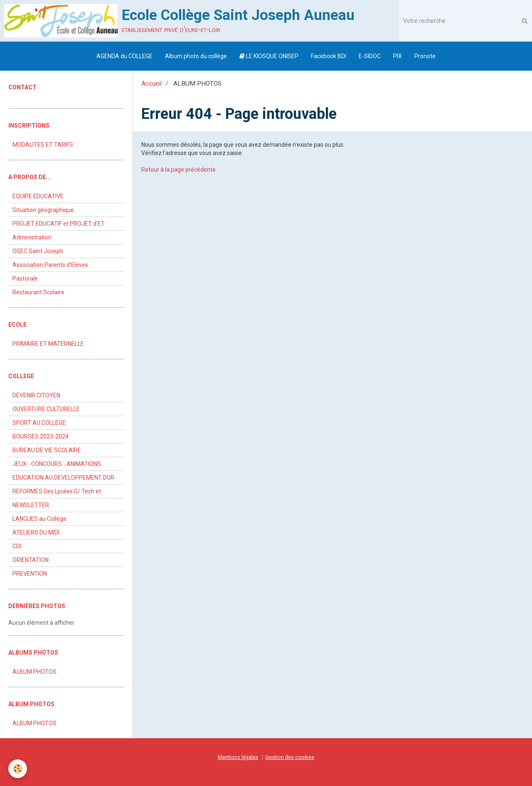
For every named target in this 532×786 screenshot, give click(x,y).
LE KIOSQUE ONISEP (269, 56)
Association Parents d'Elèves (50, 265)
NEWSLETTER (31, 505)
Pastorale (25, 278)
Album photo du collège (196, 56)
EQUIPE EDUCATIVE (38, 196)
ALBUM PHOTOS (34, 672)
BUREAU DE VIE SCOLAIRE (47, 450)
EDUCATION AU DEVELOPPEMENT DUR (63, 478)
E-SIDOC (370, 56)
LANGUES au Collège (39, 519)
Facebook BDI (329, 56)
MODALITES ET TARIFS (43, 145)
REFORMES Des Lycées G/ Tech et (57, 491)
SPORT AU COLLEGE (39, 423)
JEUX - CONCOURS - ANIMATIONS (57, 464)
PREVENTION (30, 574)
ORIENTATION (31, 560)
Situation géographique (43, 210)
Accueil (151, 84)
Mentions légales (238, 757)
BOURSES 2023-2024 (41, 436)
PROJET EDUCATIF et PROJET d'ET (59, 224)
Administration (32, 237)
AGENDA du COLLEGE (124, 56)
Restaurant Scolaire (38, 292)
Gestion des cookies (290, 757)
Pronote (425, 56)
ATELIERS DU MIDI (36, 532)
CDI (17, 546)
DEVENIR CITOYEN (36, 395)
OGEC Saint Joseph (38, 251)
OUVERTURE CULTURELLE (46, 409)
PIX (398, 56)
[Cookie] (18, 769)
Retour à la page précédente (179, 170)
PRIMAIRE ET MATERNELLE (48, 344)
